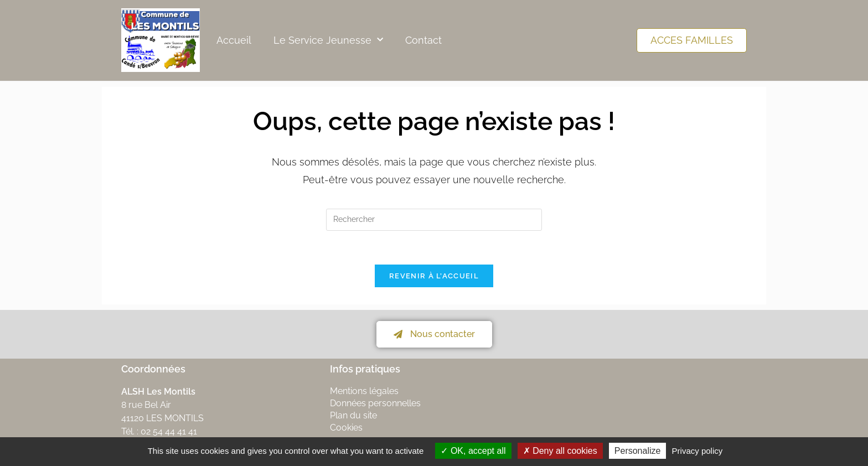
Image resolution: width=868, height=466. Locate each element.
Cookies (346, 428)
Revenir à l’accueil (434, 276)
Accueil (234, 40)
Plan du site (353, 415)
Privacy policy (697, 451)
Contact (423, 40)
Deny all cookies (560, 451)
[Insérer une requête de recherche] (434, 220)
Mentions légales (364, 391)
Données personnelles (375, 403)
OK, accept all (473, 451)
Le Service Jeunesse (328, 40)
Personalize (638, 451)
